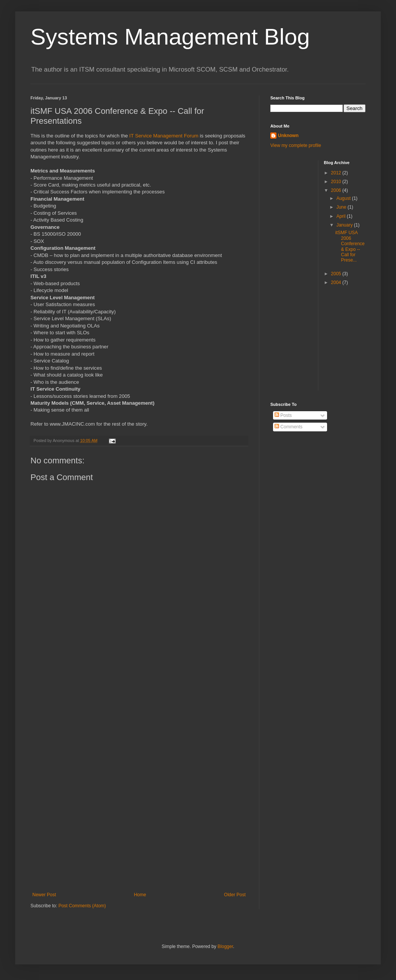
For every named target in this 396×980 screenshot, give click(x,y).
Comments (288, 427)
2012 (337, 173)
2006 (337, 190)
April (341, 216)
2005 (337, 274)
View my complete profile (296, 145)
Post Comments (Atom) (82, 906)
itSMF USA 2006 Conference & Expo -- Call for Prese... (350, 246)
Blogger (225, 946)
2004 (337, 283)
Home (140, 895)
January (345, 225)
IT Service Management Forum (164, 136)
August (344, 198)
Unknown (288, 136)
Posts (283, 415)
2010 (337, 182)
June (342, 207)
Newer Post (44, 895)
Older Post (235, 895)
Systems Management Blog (170, 37)
